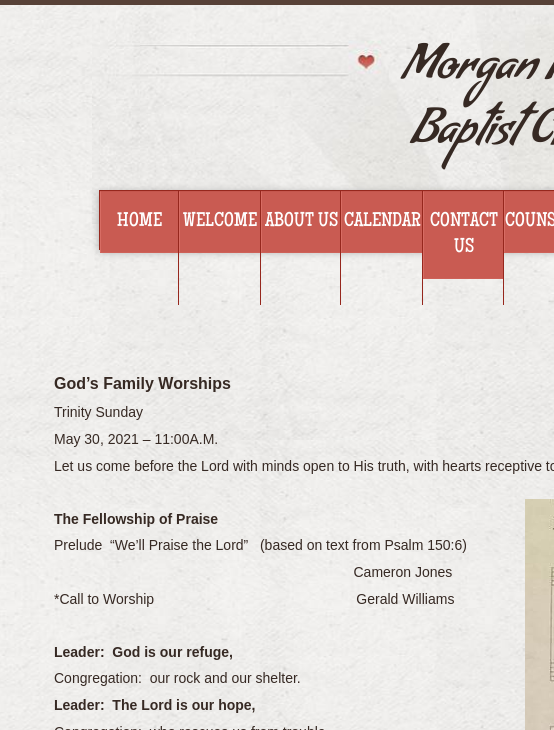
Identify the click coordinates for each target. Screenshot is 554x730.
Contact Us (464, 235)
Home (139, 222)
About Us (301, 222)
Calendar (382, 222)
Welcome (220, 222)
